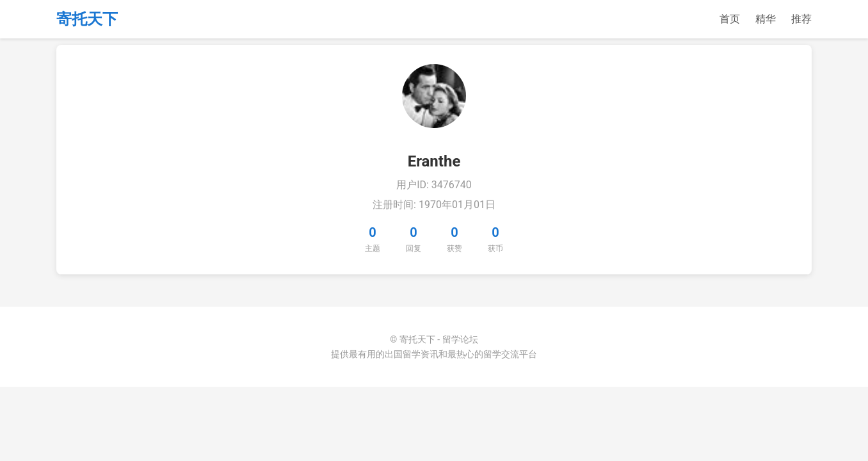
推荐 (801, 19)
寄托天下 (87, 19)
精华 (766, 19)
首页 (730, 19)
